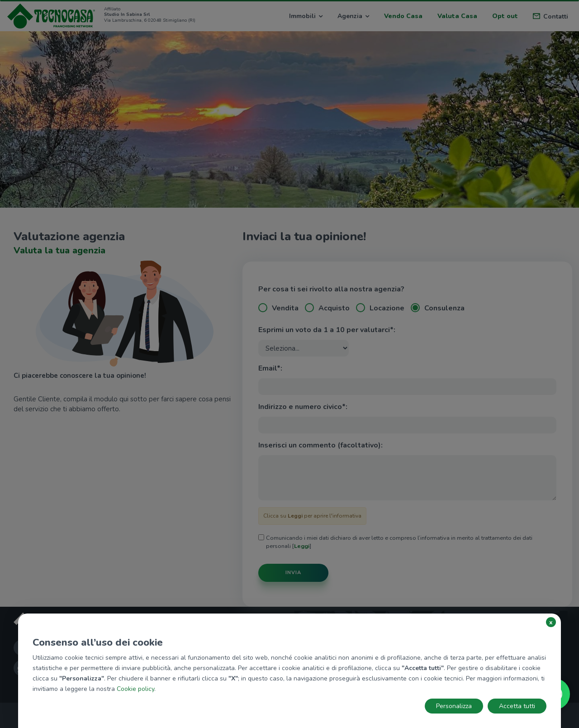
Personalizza (454, 706)
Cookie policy (135, 689)
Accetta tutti (517, 706)
